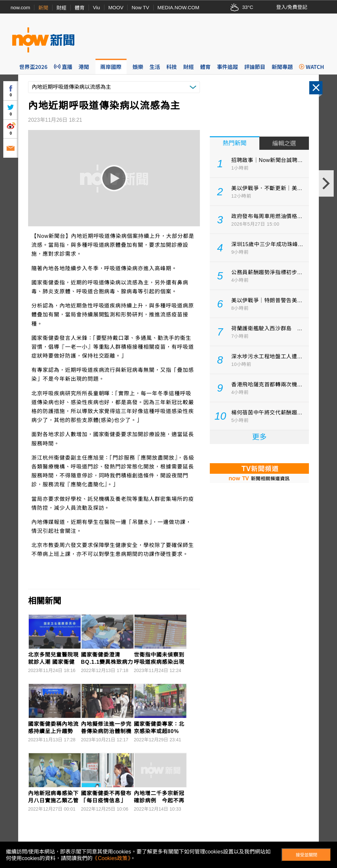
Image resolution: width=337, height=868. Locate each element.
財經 (61, 8)
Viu (96, 7)
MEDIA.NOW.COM (179, 7)
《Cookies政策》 (111, 858)
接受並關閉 (306, 855)
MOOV (116, 7)
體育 (80, 8)
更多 (259, 437)
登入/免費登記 (292, 7)
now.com (20, 7)
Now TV (140, 7)
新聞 (43, 8)
